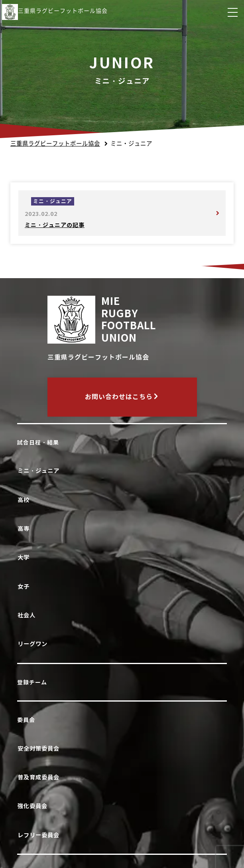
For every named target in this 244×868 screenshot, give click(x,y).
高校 (25, 500)
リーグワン (34, 644)
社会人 (28, 615)
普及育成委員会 (40, 777)
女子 (25, 586)
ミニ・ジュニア (40, 471)
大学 (25, 557)
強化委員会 (34, 806)
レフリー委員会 (40, 835)
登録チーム (32, 682)
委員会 (26, 720)
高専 (25, 529)
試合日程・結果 (38, 443)
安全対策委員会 (40, 748)
